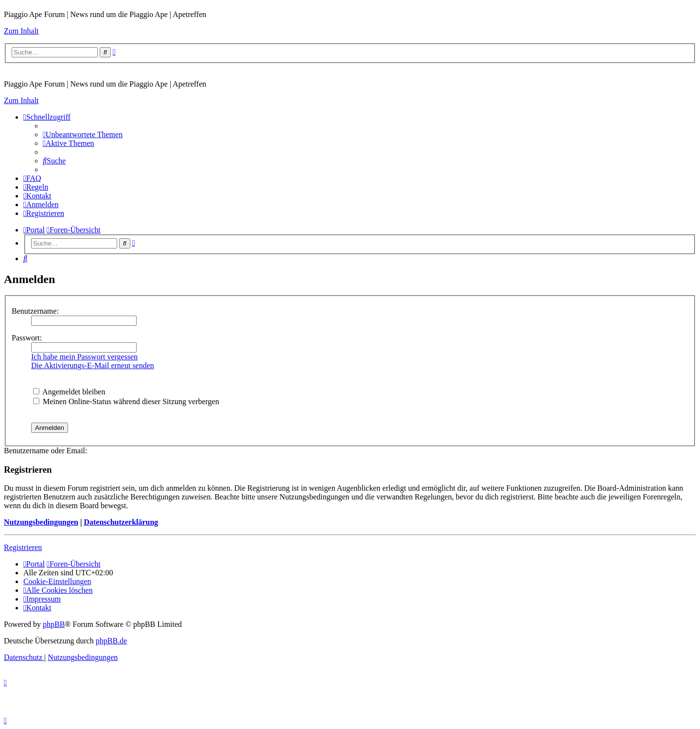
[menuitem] (83, 134)
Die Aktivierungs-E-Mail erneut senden (93, 365)
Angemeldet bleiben (69, 392)
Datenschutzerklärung (121, 522)
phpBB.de (111, 641)
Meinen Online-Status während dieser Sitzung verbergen (126, 401)
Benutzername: (35, 311)
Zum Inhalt (21, 31)
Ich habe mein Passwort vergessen (84, 357)
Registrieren (23, 547)
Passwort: (27, 338)
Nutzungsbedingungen (41, 522)
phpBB (54, 624)
